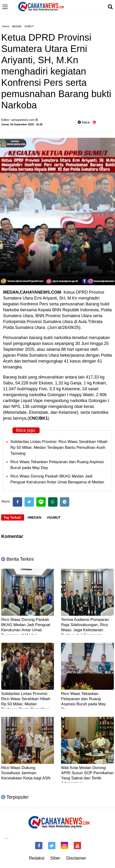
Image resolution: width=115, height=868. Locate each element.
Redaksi (37, 858)
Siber (55, 858)
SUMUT (29, 26)
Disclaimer (76, 858)
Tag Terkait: (13, 517)
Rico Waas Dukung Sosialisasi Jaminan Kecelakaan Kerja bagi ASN (26, 773)
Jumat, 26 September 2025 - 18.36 (22, 124)
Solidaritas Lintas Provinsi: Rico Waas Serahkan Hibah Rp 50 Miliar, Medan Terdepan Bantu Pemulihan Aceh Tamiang (59, 448)
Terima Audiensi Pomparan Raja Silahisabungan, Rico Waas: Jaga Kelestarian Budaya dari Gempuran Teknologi (85, 630)
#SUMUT (54, 517)
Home (6, 26)
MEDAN (17, 26)
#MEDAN (34, 517)
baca (84, 122)
